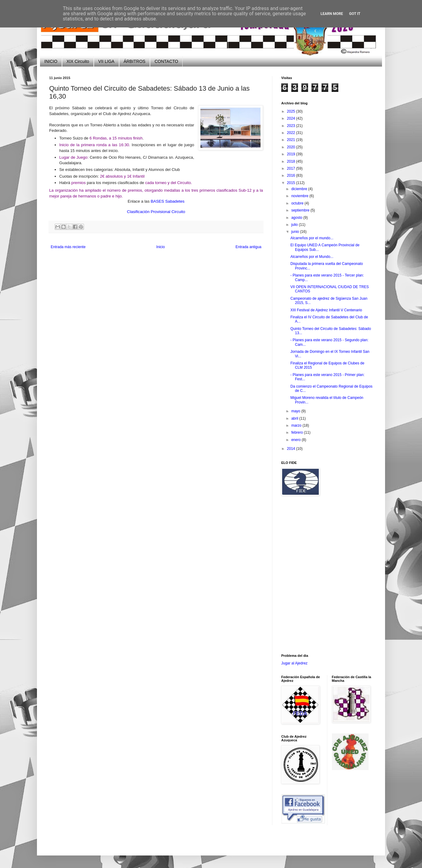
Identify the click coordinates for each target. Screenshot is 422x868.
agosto (297, 218)
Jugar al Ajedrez (294, 663)
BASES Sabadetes (167, 201)
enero (296, 440)
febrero (298, 432)
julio (295, 225)
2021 (292, 140)
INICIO (51, 61)
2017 (292, 168)
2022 (292, 133)
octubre (298, 203)
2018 (292, 161)
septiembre (301, 210)
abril (295, 418)
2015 (292, 183)
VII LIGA (106, 61)
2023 (292, 126)
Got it (355, 14)
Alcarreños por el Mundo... (312, 257)
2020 (292, 147)
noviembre (300, 196)
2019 (292, 154)
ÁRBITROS (135, 61)
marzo (297, 425)
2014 (292, 449)
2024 (292, 118)
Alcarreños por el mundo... (312, 238)
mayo (296, 411)
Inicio (161, 247)
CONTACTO (166, 61)
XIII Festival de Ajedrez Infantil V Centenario (326, 310)
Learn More (332, 14)
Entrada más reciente (68, 247)
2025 (292, 111)
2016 (292, 175)
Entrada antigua (248, 247)
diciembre (300, 189)
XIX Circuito (78, 61)
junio (296, 232)
